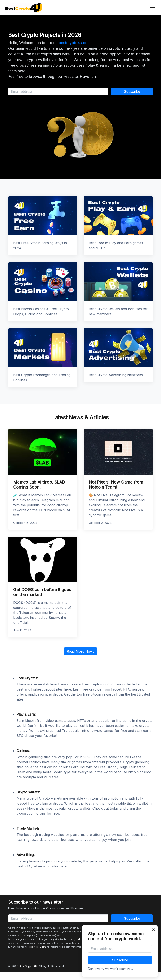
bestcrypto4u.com (75, 43)
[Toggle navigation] (151, 8)
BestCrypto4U (28, 966)
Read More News (80, 651)
